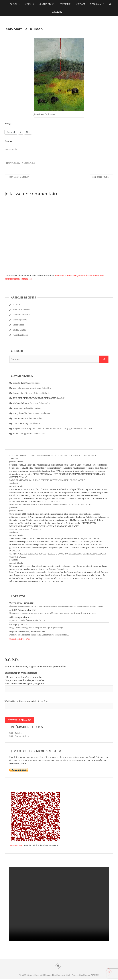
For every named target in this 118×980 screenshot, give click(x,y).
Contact (81, 4)
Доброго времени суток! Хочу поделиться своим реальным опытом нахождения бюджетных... (56, 606)
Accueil (14, 4)
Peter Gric (46, 388)
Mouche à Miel (16, 846)
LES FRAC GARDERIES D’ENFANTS (25, 529)
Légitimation (65, 4)
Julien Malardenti (35, 418)
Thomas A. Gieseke (21, 310)
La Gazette (57, 12)
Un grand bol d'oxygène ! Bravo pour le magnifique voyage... (37, 628)
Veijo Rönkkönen (32, 423)
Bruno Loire (87, 428)
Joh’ (63, 398)
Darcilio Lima (39, 434)
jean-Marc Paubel (102, 177)
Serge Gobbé (18, 325)
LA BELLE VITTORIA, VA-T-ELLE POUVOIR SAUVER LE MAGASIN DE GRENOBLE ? (47, 480)
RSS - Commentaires (19, 737)
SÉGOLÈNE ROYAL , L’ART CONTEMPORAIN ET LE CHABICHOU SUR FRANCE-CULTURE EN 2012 (54, 456)
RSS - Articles (16, 734)
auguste (16, 383)
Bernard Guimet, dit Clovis (38, 393)
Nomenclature (46, 4)
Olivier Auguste (32, 383)
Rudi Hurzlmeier (21, 335)
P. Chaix (16, 305)
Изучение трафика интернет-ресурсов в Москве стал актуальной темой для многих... (53, 613)
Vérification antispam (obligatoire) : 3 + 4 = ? (26, 701)
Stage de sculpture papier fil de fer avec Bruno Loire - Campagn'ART (44, 428)
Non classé (29, 163)
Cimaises (29, 4)
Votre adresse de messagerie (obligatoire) (25, 684)
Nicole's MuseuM (35, 976)
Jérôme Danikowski (42, 413)
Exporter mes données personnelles (25, 677)
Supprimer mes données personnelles (26, 681)
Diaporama (95, 4)
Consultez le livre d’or (20, 639)
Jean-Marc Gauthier (18, 177)
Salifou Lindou (19, 330)
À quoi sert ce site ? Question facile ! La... (28, 620)
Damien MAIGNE (91, 976)
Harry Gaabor (37, 408)
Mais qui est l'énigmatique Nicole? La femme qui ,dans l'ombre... (39, 635)
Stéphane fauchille (21, 315)
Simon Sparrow (20, 320)
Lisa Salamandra (42, 403)
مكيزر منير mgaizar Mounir (25, 388)
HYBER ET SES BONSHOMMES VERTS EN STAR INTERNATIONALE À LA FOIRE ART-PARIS (50, 505)
